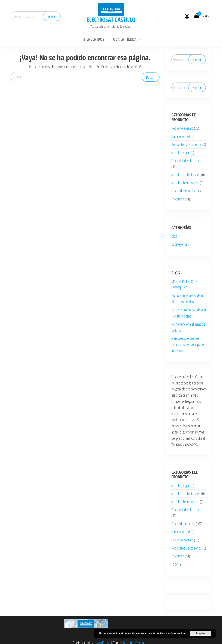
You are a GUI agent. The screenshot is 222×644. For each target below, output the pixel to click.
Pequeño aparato (182, 128)
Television (178, 199)
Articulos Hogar (181, 152)
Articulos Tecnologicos (185, 183)
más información (175, 633)
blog (174, 236)
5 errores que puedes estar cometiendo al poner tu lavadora (188, 344)
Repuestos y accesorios (187, 144)
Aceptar (201, 633)
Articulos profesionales (186, 175)
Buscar (52, 16)
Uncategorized (180, 244)
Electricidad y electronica (187, 161)
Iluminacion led (181, 136)
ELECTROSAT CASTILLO (111, 20)
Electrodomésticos (183, 191)
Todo (175, 564)
